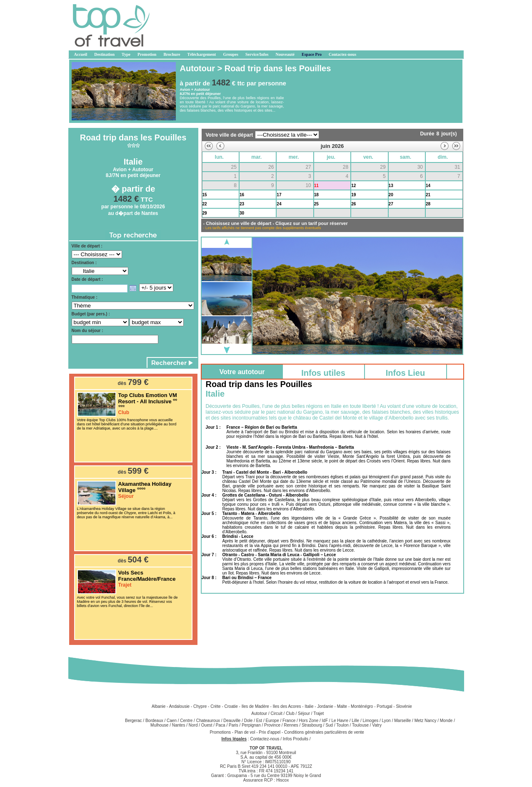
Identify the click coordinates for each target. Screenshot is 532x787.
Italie (309, 706)
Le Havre (340, 721)
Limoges (370, 721)
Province (272, 725)
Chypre (200, 706)
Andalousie (179, 706)
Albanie (159, 706)
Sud (329, 725)
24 (279, 204)
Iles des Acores (287, 706)
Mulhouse (159, 725)
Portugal (384, 706)
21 (428, 195)
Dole (249, 721)
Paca (221, 725)
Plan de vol (245, 732)
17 (279, 195)
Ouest (207, 725)
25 (316, 204)
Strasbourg (312, 725)
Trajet (318, 713)
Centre (186, 721)
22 (205, 204)
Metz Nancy (426, 721)
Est (259, 721)
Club (290, 713)
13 (391, 186)
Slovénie (404, 706)
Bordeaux (154, 721)
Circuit (276, 713)
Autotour (259, 713)
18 (316, 195)
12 (353, 186)
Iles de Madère (255, 706)
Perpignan (251, 725)
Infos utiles (323, 373)
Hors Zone (309, 721)
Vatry (377, 725)
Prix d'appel (270, 732)
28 (428, 204)
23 (242, 204)
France (289, 721)
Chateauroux (208, 721)
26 (353, 204)
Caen (172, 721)
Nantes (179, 725)
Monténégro (362, 706)
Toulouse (360, 725)
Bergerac (134, 721)
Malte (342, 706)
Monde (446, 721)
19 (353, 195)
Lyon (386, 721)
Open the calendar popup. (133, 288)
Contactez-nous (265, 739)
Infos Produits (296, 739)
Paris (234, 725)
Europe (272, 721)
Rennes (291, 725)
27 (391, 204)
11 (316, 186)
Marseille (402, 721)
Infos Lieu (405, 373)
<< (209, 146)
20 (391, 195)
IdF (325, 721)
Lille (355, 721)
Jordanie (325, 706)
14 (428, 186)
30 (242, 213)
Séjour (304, 713)
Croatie (231, 706)
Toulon (342, 725)
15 (205, 195)
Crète (215, 706)
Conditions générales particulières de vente (324, 732)
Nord (193, 725)
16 (242, 195)
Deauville (232, 721)
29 (205, 213)
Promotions (221, 732)
